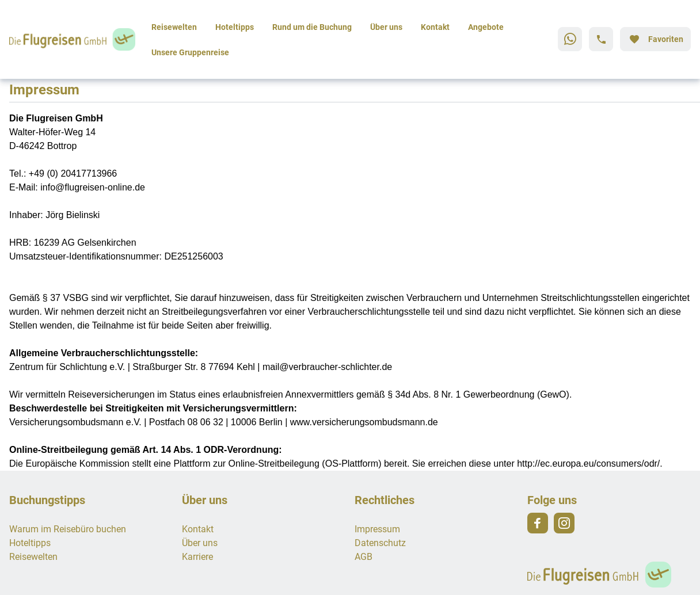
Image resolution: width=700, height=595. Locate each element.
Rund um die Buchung (312, 27)
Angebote (486, 27)
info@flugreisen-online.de (93, 187)
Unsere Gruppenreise (190, 52)
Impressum (377, 529)
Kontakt (435, 27)
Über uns (386, 27)
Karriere (197, 556)
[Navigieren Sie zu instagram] (564, 523)
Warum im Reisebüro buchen (68, 529)
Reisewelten (174, 27)
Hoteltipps (235, 27)
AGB (364, 556)
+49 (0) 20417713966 (73, 173)
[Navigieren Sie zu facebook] (538, 523)
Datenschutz (380, 542)
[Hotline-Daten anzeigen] (601, 39)
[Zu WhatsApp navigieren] (570, 39)
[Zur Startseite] (76, 39)
